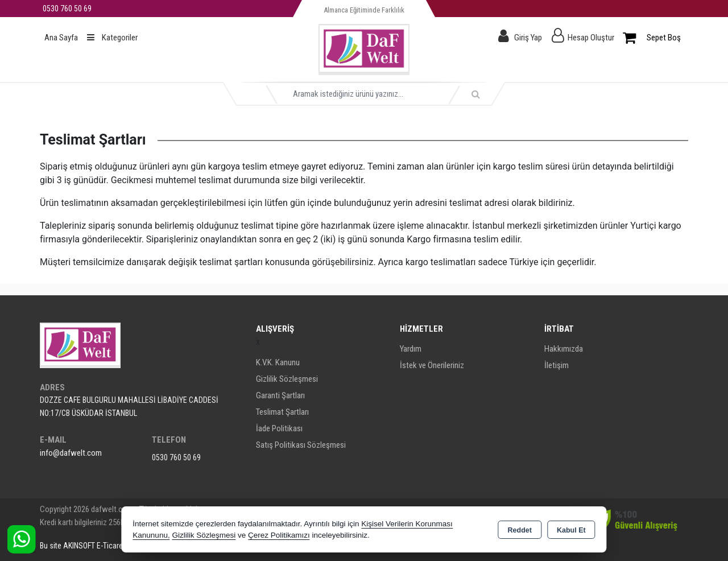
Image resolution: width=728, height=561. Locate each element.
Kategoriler (112, 38)
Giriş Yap (528, 38)
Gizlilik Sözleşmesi (287, 379)
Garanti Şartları (280, 395)
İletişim (557, 365)
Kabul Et (571, 530)
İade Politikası (279, 428)
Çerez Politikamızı (279, 535)
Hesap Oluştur (591, 38)
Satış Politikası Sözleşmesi (301, 445)
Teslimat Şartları (282, 412)
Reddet (520, 530)
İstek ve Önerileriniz (432, 365)
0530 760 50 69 (176, 457)
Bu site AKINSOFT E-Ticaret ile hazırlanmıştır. (110, 546)
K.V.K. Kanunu (278, 362)
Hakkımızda (564, 349)
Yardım (411, 349)
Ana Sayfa (61, 38)
